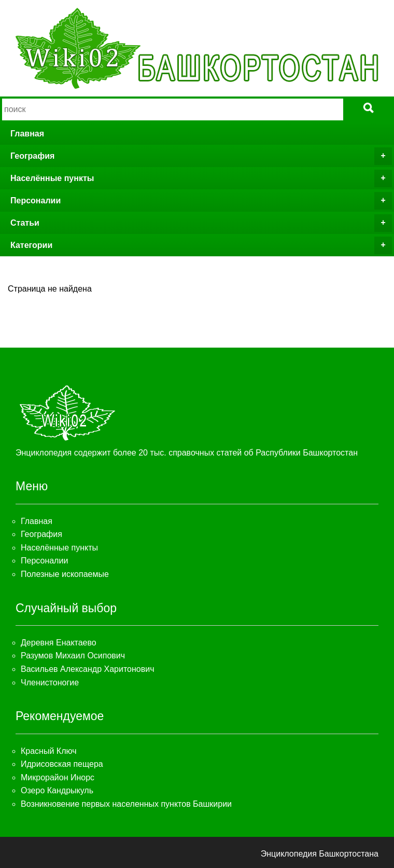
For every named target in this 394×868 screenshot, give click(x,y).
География (201, 156)
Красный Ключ (48, 751)
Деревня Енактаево (59, 643)
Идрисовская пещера (62, 764)
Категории (201, 245)
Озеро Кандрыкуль (57, 790)
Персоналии (201, 201)
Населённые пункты (201, 178)
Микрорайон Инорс (58, 777)
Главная (27, 134)
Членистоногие (50, 683)
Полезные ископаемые (65, 574)
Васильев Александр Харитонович (87, 669)
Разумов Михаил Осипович (73, 656)
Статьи (201, 223)
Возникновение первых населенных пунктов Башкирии (126, 804)
